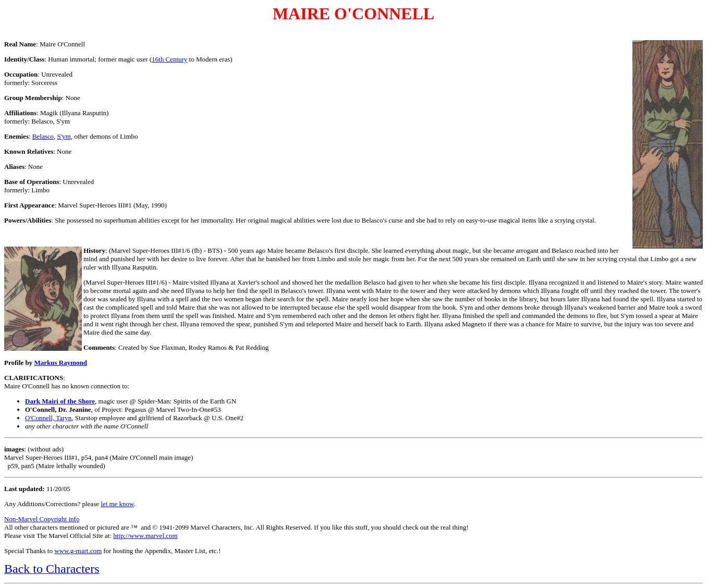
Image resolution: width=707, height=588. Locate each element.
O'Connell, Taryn (48, 418)
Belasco (43, 136)
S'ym (64, 136)
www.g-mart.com (78, 551)
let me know (117, 504)
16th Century (169, 59)
